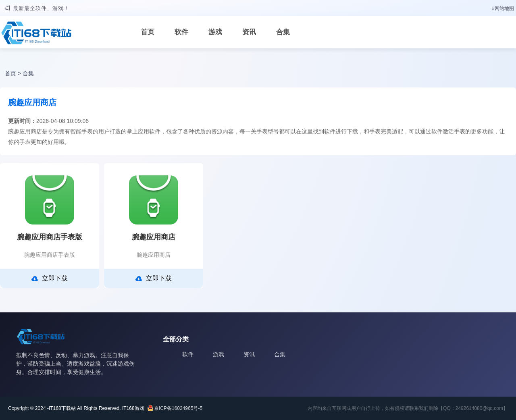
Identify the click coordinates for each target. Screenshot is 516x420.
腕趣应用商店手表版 (50, 237)
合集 (283, 32)
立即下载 (50, 279)
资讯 (249, 32)
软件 (181, 32)
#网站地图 (503, 8)
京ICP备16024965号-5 (178, 408)
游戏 (215, 32)
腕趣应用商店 (154, 237)
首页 (148, 32)
